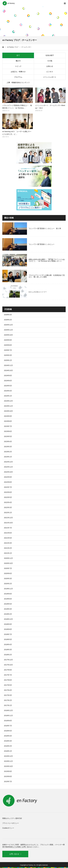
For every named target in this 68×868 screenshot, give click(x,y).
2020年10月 (8, 563)
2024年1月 (8, 396)
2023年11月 (8, 406)
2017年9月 (8, 670)
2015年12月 (8, 756)
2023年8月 (8, 421)
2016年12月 (8, 710)
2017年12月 (8, 660)
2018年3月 (8, 650)
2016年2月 (8, 746)
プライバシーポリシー (11, 823)
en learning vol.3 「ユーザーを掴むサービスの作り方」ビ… (17, 133)
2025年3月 (8, 355)
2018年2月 (8, 655)
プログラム (18, 77)
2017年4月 (8, 690)
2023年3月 (8, 447)
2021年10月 (8, 523)
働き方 (18, 61)
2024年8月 (8, 376)
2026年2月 (8, 320)
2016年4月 (8, 736)
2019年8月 (8, 594)
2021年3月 (8, 543)
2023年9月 (8, 416)
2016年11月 (8, 716)
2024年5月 (8, 386)
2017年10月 (8, 665)
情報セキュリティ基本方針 (12, 818)
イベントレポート (50, 77)
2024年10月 (8, 370)
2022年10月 (8, 472)
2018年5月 (8, 639)
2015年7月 (8, 781)
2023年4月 (8, 441)
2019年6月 (8, 599)
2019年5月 (8, 604)
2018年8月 (8, 629)
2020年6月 (8, 573)
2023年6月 (8, 431)
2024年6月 (8, 381)
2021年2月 (8, 548)
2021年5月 (8, 538)
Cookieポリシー (8, 828)
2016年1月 (8, 751)
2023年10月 (8, 411)
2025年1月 (8, 360)
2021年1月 (8, 553)
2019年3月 (8, 609)
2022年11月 (8, 467)
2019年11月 (8, 589)
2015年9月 (8, 771)
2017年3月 (8, 695)
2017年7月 (8, 675)
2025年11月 (8, 330)
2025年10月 (8, 335)
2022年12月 (8, 462)
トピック (18, 66)
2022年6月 (8, 492)
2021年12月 (8, 518)
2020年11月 (8, 558)
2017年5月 (8, 685)
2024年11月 (8, 365)
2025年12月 (8, 325)
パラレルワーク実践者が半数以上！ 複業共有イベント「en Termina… (17, 107)
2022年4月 (8, 502)
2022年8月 (8, 482)
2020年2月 (8, 584)
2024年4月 (8, 391)
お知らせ (50, 66)
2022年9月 (8, 477)
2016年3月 (8, 741)
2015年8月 (8, 776)
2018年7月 (8, 634)
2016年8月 (8, 721)
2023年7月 (8, 426)
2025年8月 (8, 345)
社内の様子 (50, 55)
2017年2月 (8, 700)
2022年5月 (8, 497)
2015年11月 (8, 761)
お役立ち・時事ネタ (18, 72)
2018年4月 (8, 644)
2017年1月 (8, 705)
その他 (50, 61)
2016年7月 (8, 726)
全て (18, 55)
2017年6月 (8, 680)
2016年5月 (8, 731)
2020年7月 (8, 568)
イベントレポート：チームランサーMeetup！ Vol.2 (50, 107)
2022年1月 (8, 513)
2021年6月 (8, 533)
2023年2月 (8, 452)
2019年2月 (8, 614)
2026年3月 (8, 315)
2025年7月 (8, 350)
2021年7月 (8, 528)
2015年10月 (8, 766)
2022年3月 (8, 507)
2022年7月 (8, 487)
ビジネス (50, 72)
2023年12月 (8, 401)
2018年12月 (8, 619)
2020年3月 (8, 579)
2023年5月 (8, 436)
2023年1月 (8, 457)
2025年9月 (8, 340)
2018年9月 (8, 624)
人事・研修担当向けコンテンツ (18, 82)
